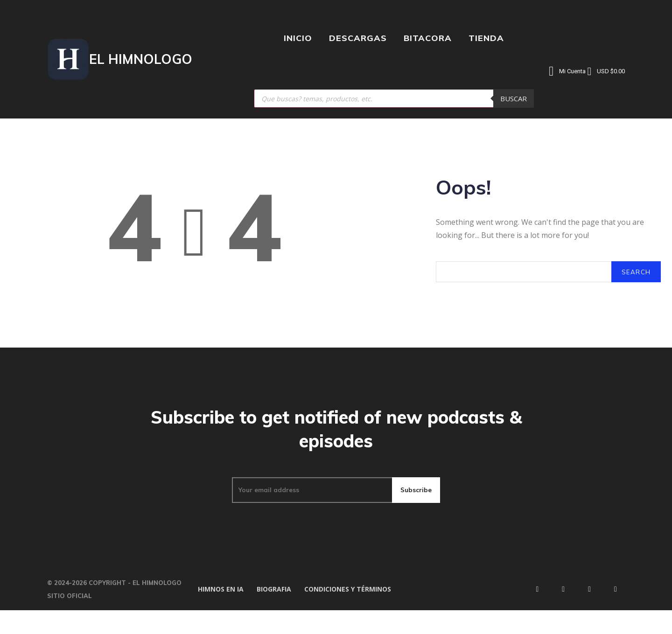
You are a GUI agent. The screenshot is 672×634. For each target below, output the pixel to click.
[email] (311, 511)
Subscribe (416, 511)
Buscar (514, 98)
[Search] (635, 279)
